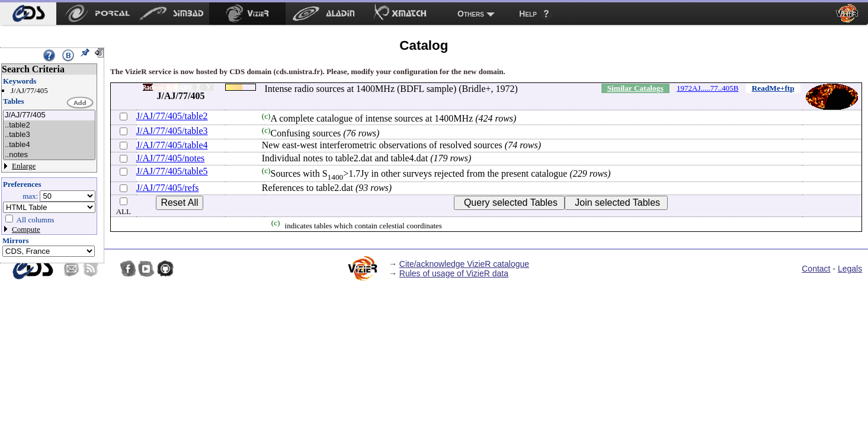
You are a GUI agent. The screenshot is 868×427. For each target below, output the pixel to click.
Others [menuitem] (471, 14)
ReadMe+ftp (773, 88)
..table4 (49, 145)
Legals (850, 269)
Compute (26, 229)
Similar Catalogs (635, 88)
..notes (49, 155)
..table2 (49, 125)
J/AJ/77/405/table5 (172, 171)
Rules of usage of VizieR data (454, 273)
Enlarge (24, 166)
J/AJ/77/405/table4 (172, 145)
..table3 (49, 135)
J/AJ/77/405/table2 (172, 116)
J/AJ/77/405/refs (168, 188)
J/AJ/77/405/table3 (172, 131)
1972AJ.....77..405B (707, 88)
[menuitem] (28, 14)
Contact (816, 269)
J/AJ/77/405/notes (171, 158)
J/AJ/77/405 (49, 115)
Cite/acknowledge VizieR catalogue (464, 264)
